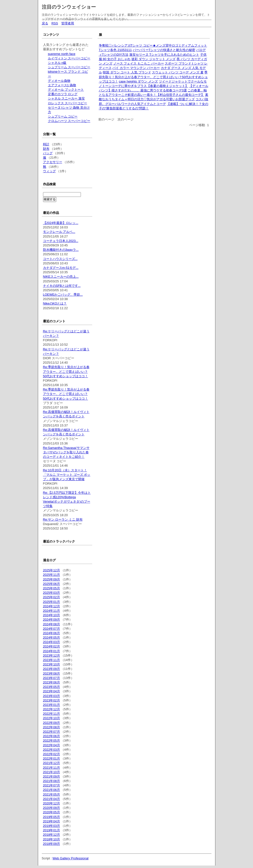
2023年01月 (52, 705)
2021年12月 (52, 763)
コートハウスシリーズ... (60, 259)
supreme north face (62, 54)
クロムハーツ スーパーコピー (69, 121)
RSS (55, 23)
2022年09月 (52, 723)
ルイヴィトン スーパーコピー (69, 58)
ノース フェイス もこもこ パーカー (139, 63)
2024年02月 (52, 646)
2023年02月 (52, 700)
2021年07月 (52, 785)
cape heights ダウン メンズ (138, 81)
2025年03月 (52, 593)
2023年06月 (52, 682)
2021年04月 (52, 799)
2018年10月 (52, 839)
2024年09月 (52, 620)
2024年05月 (52, 638)
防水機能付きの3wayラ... (61, 250)
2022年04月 (52, 745)
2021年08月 (52, 781)
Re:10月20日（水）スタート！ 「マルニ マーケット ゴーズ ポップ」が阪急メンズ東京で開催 (67, 475)
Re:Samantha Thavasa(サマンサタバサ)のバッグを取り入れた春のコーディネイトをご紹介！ (66, 452)
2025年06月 (52, 584)
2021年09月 (52, 776)
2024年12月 (52, 606)
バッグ (48, 153)
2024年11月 (52, 611)
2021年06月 (52, 790)
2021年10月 (52, 772)
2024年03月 (52, 642)
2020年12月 (52, 803)
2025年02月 (52, 597)
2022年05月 (52, 740)
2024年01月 (52, 651)
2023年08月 (52, 673)
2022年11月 (52, 714)
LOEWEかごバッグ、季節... (63, 295)
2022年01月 (52, 758)
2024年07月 (52, 629)
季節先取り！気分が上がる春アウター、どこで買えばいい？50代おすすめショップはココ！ (153, 77)
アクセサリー (53, 162)
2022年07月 (52, 732)
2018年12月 (52, 835)
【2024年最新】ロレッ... (61, 223)
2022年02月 (52, 754)
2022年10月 (52, 718)
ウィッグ (49, 171)
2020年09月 (52, 808)
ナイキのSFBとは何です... (62, 286)
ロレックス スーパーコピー (68, 103)
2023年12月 (52, 655)
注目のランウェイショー (69, 7)
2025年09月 (52, 579)
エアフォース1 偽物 (62, 85)
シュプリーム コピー (63, 116)
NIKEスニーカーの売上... (61, 277)
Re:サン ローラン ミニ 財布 (63, 519)
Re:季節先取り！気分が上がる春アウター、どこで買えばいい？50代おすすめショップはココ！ (66, 371)
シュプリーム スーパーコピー (69, 67)
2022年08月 (52, 727)
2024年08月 (52, 624)
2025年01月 (52, 602)
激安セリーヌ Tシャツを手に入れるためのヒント (164, 55)
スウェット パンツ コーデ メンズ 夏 (178, 72)
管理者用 (68, 23)
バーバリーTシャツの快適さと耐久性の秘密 (164, 50)
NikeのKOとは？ (55, 303)
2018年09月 (52, 844)
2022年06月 (52, 736)
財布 (46, 149)
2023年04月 (52, 691)
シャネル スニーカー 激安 (66, 98)
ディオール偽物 (59, 81)
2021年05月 (52, 794)
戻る (45, 23)
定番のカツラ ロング (63, 94)
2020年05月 (52, 812)
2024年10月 (52, 615)
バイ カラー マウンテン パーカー (136, 68)
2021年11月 (52, 768)
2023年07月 (52, 678)
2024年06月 (52, 633)
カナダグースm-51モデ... (61, 268)
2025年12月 (52, 570)
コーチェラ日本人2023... (61, 241)
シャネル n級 (57, 63)
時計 (46, 144)
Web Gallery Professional (71, 858)
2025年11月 (52, 575)
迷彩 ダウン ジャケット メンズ (153, 59)
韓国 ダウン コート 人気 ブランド (127, 72)
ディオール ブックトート (66, 90)
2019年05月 (52, 817)
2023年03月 (52, 696)
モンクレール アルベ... (59, 232)
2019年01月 (52, 830)
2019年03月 (52, 826)
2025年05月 (52, 588)
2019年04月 (52, 821)
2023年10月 (52, 664)
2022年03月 (52, 750)
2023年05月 (52, 687)
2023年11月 (52, 660)
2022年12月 (52, 709)
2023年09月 (52, 669)
